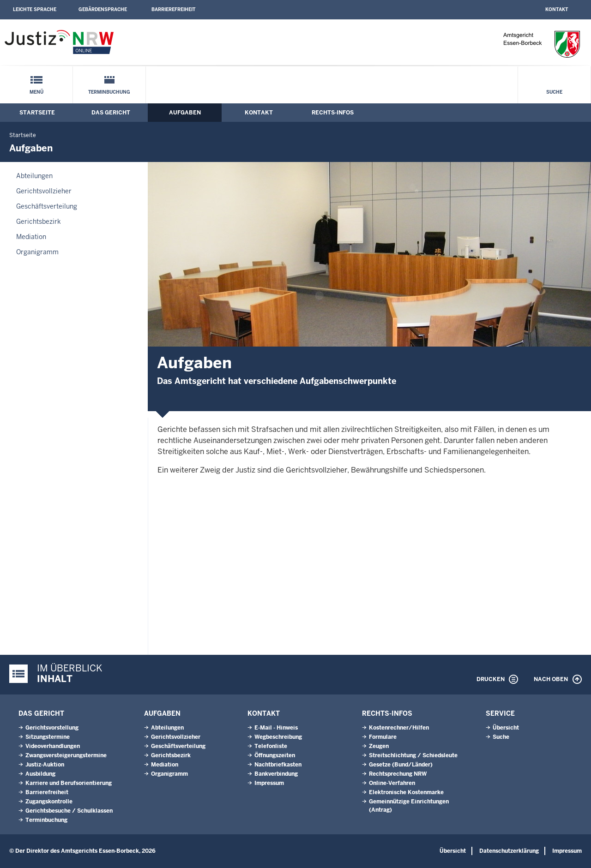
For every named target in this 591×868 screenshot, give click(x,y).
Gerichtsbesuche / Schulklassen (69, 811)
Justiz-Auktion (45, 765)
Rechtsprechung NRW (398, 774)
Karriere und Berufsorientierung (69, 783)
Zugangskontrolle (49, 802)
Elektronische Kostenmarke (406, 792)
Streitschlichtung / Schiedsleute (413, 755)
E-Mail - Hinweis (276, 728)
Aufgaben (185, 113)
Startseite (37, 113)
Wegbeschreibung (278, 737)
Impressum (269, 783)
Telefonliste (271, 746)
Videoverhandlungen (53, 746)
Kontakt (557, 9)
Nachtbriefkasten (278, 765)
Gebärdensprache (103, 9)
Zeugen (379, 746)
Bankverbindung (276, 774)
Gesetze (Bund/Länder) (401, 765)
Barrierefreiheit (173, 9)
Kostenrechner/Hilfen (399, 728)
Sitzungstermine (48, 737)
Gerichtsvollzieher (44, 191)
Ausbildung (40, 774)
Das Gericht (111, 113)
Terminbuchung (109, 92)
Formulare (383, 737)
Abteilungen (34, 176)
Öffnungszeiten (275, 755)
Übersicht (506, 728)
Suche (554, 92)
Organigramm (37, 252)
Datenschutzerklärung (509, 851)
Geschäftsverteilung (47, 206)
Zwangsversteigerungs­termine (66, 755)
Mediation (31, 237)
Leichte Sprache (35, 9)
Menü (36, 92)
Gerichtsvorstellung (52, 728)
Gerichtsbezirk (39, 221)
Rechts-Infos (333, 113)
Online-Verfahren (392, 783)
